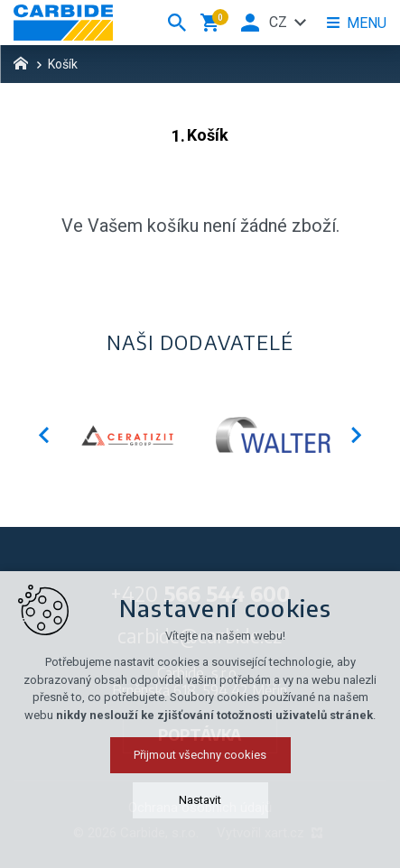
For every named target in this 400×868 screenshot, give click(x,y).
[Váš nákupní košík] (213, 23)
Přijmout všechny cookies (200, 755)
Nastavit (200, 800)
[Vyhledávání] (177, 23)
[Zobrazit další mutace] (301, 23)
